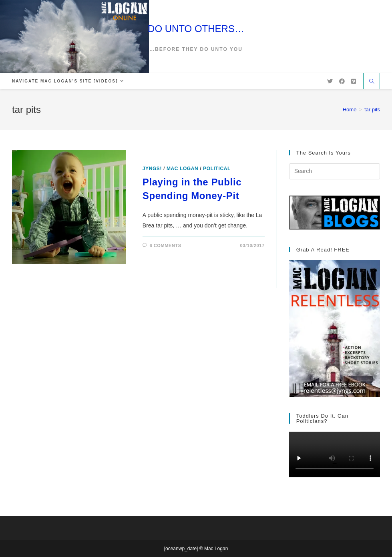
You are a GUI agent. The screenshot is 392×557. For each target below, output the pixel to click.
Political (217, 169)
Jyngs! (152, 169)
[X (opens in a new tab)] (330, 81)
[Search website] (372, 82)
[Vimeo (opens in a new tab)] (354, 81)
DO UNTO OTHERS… (196, 29)
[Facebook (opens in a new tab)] (342, 81)
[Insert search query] (335, 171)
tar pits (372, 110)
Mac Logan (182, 169)
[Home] (350, 110)
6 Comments (165, 245)
